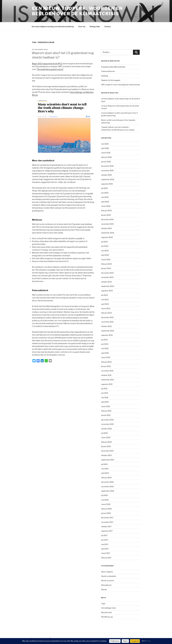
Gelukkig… (105, 76)
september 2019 (108, 460)
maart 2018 (106, 504)
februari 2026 (106, 157)
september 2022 (108, 331)
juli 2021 (104, 389)
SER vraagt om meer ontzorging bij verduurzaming (120, 85)
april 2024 (105, 255)
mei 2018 (105, 500)
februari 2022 (106, 362)
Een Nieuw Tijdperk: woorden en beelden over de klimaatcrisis (77, 11)
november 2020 (107, 424)
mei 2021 (105, 397)
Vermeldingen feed (108, 608)
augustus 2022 (107, 335)
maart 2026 (106, 153)
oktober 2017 (106, 526)
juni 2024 (105, 246)
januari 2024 (106, 268)
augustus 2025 (107, 184)
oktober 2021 (106, 375)
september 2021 (107, 380)
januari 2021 (106, 415)
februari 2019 (106, 478)
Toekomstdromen (108, 71)
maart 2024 (106, 260)
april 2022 (105, 353)
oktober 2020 (106, 429)
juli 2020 (105, 433)
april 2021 (105, 402)
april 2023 (105, 304)
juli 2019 (104, 464)
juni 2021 (105, 393)
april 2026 (105, 148)
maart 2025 (106, 206)
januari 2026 (106, 162)
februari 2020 (106, 442)
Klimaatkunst (106, 585)
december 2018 (107, 482)
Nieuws (104, 589)
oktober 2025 (106, 175)
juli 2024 (104, 242)
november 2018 (107, 486)
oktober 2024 (106, 228)
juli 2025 (104, 188)
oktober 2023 (106, 282)
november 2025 (107, 170)
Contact (108, 26)
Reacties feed (106, 612)
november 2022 (107, 322)
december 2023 (107, 273)
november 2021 (107, 371)
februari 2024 (106, 264)
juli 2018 (104, 495)
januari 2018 (106, 513)
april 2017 (105, 549)
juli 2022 (104, 340)
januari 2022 (106, 366)
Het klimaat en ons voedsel (124, 130)
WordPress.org (107, 617)
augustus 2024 (107, 237)
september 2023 (108, 286)
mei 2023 (105, 300)
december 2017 (107, 518)
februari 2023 (106, 313)
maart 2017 (106, 553)
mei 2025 (105, 197)
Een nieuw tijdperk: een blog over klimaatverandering (53, 26)
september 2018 (108, 491)
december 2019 (107, 451)
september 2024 (108, 233)
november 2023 (107, 277)
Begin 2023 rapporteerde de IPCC (47, 64)
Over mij (82, 26)
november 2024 (107, 224)
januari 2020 (106, 446)
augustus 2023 (107, 291)
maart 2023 (106, 308)
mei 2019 (105, 469)
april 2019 (105, 473)
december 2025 (107, 166)
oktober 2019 (106, 455)
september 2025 (108, 179)
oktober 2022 (106, 326)
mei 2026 (105, 144)
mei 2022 (105, 348)
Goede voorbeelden (109, 576)
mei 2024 (105, 251)
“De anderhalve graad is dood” (50, 69)
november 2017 (107, 522)
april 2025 (105, 202)
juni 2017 (105, 540)
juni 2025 (105, 193)
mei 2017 (105, 544)
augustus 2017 (107, 531)
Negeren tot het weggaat (111, 80)
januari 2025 (106, 215)
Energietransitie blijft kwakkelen (113, 67)
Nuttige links (95, 26)
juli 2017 (104, 535)
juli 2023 (104, 295)
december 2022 (107, 317)
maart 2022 (106, 357)
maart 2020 (106, 437)
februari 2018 (106, 509)
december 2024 (107, 219)
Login (103, 603)
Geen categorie (107, 572)
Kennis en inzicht (108, 581)
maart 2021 (106, 406)
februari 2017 (106, 558)
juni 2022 (105, 344)
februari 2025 (106, 210)
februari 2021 (106, 411)
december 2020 (107, 420)
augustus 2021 (107, 384)
